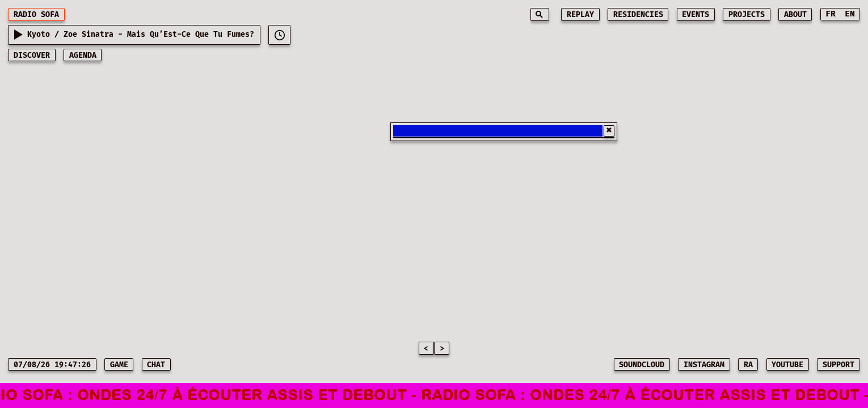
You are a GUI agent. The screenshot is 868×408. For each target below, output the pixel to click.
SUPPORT (838, 365)
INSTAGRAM (704, 365)
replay (580, 15)
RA (748, 365)
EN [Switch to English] (850, 14)
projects (747, 15)
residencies (638, 15)
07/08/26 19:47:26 (52, 365)
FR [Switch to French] (831, 14)
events (696, 15)
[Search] (540, 14)
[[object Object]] (279, 35)
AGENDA (83, 56)
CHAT (156, 365)
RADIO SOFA (36, 15)
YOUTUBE (787, 365)
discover (32, 56)
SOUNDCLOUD (642, 365)
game (119, 365)
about (795, 15)
